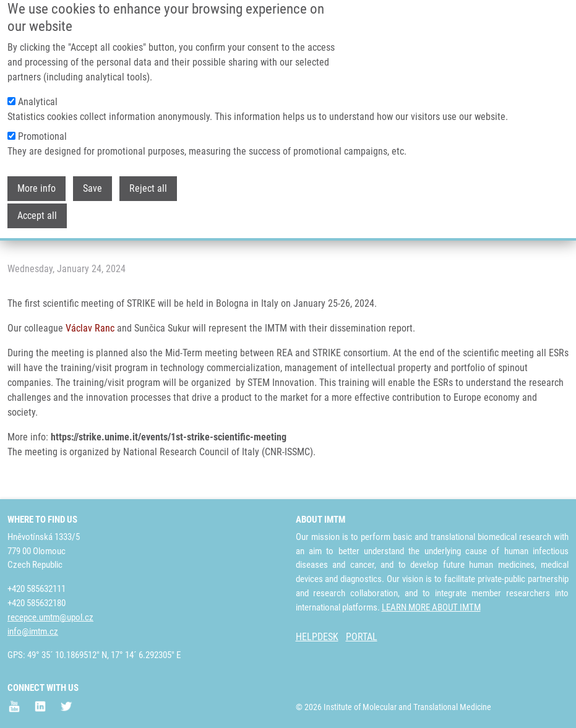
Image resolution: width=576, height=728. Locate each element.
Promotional (42, 121)
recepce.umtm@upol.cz (50, 617)
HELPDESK (317, 637)
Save (92, 173)
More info (37, 173)
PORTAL (362, 637)
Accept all (37, 200)
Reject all (148, 173)
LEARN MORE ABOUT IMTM (431, 607)
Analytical (38, 86)
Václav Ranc (90, 328)
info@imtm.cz (33, 632)
